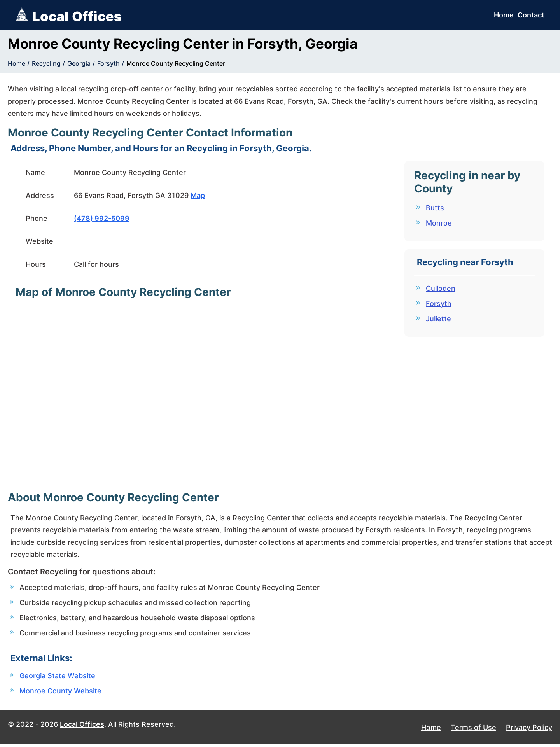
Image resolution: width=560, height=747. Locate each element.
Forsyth (108, 63)
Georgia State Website (57, 677)
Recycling (46, 63)
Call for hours (96, 264)
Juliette (438, 320)
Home (504, 15)
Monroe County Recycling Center (176, 63)
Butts (435, 208)
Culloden (441, 289)
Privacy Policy (529, 730)
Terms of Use (473, 730)
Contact (531, 15)
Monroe (439, 223)
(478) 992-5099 (102, 218)
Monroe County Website (60, 693)
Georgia (79, 63)
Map (198, 195)
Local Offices (82, 727)
